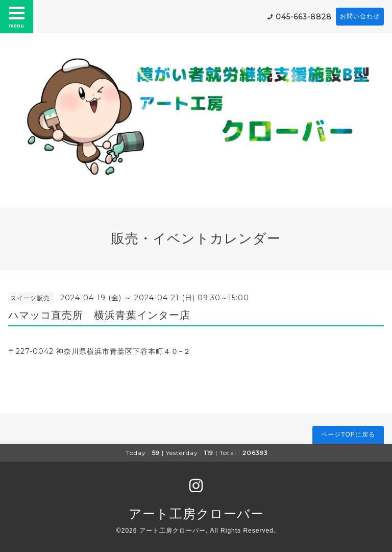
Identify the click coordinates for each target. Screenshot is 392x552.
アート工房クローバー (196, 514)
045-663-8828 (304, 17)
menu (17, 16)
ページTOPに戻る (348, 435)
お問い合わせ (360, 16)
